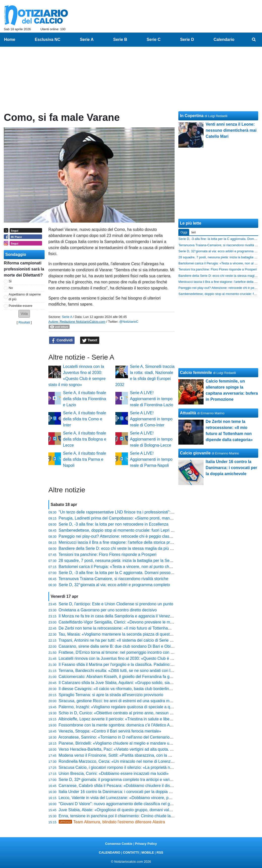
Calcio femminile (196, 373)
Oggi (184, 232)
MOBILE (148, 852)
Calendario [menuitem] (224, 39)
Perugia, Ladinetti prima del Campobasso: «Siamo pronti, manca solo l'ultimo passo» (135, 518)
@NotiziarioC (129, 322)
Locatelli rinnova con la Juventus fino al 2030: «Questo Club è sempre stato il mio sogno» (139, 658)
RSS (160, 852)
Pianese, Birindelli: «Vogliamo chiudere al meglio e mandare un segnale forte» (128, 743)
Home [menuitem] (10, 39)
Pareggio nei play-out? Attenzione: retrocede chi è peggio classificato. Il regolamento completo (143, 536)
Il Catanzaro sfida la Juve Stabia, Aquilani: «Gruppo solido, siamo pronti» (124, 683)
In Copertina (192, 116)
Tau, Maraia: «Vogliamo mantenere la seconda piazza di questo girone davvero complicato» (140, 634)
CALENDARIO (109, 852)
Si (10, 281)
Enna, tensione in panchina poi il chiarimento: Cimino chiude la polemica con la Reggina (137, 816)
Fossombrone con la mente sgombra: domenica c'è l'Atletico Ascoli (118, 725)
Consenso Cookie (119, 844)
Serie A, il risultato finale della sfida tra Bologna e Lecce (85, 439)
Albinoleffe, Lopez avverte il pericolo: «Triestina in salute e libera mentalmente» (129, 719)
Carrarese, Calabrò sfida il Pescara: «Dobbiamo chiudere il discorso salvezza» (129, 786)
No (11, 288)
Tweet (90, 340)
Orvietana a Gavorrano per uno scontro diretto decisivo (108, 610)
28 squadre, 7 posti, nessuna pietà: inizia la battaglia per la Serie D (118, 561)
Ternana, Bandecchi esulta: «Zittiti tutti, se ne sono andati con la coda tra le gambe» (133, 671)
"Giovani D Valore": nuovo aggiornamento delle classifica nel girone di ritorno (127, 804)
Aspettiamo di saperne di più (25, 297)
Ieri (193, 232)
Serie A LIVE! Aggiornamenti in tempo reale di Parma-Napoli (151, 459)
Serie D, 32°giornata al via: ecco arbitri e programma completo (114, 585)
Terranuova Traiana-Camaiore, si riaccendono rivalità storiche (113, 579)
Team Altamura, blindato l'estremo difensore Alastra (112, 822)
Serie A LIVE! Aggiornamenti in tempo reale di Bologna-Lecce (151, 439)
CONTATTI (131, 852)
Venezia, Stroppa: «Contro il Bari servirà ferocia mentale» (110, 731)
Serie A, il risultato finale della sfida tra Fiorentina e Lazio (85, 399)
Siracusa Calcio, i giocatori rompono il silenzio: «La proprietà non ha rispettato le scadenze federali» (148, 767)
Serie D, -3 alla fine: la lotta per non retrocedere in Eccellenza (114, 524)
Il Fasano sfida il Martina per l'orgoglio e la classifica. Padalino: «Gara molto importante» (138, 664)
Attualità (188, 413)
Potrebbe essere (21, 306)
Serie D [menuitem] (187, 39)
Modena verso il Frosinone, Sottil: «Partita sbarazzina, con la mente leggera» (127, 755)
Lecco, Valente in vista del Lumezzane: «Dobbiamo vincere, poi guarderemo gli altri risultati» (141, 798)
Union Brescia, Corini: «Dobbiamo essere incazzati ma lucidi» (114, 774)
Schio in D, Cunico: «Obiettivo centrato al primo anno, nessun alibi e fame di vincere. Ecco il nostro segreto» (155, 713)
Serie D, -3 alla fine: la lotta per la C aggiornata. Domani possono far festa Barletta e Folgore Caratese (150, 573)
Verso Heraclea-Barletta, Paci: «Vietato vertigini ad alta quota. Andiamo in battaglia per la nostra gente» (151, 749)
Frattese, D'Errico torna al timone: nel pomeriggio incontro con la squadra (124, 652)
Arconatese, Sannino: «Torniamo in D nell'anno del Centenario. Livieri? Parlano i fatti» (135, 737)
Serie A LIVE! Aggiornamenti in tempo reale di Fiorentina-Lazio (152, 399)
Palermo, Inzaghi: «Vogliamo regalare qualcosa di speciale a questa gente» (126, 707)
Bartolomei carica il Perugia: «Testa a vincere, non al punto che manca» (123, 567)
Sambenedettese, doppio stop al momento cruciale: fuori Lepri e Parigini (123, 530)
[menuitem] (254, 40)
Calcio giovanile (195, 453)
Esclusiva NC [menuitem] (47, 39)
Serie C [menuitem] (154, 39)
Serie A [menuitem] (87, 39)
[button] (24, 314)
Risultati (24, 322)
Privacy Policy (146, 844)
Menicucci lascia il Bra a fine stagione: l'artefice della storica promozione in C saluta (133, 542)
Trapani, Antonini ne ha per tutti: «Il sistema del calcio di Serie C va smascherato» (131, 640)
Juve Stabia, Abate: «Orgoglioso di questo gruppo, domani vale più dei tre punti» (130, 810)
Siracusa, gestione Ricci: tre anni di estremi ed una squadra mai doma (121, 701)
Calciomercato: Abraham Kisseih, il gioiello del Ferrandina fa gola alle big (124, 677)
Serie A (67, 317)
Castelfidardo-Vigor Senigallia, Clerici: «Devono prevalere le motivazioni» (124, 622)
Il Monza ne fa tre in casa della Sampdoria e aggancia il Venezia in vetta (123, 616)
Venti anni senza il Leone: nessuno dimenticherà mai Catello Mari (231, 130)
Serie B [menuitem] (120, 39)
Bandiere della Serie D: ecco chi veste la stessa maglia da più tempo (120, 548)
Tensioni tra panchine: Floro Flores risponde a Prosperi (107, 554)
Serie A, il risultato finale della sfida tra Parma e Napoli (85, 459)
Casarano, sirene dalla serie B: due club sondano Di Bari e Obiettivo (120, 646)
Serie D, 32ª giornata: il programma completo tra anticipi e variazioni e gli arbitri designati (138, 780)
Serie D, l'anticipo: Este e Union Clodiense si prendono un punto (116, 604)
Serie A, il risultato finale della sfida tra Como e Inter (85, 419)
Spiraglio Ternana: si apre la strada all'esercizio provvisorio (111, 695)
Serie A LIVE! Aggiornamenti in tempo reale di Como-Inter (151, 419)
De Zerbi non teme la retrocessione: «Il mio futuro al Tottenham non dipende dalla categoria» (141, 628)
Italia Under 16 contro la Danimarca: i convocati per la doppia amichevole (124, 792)
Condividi (62, 340)
